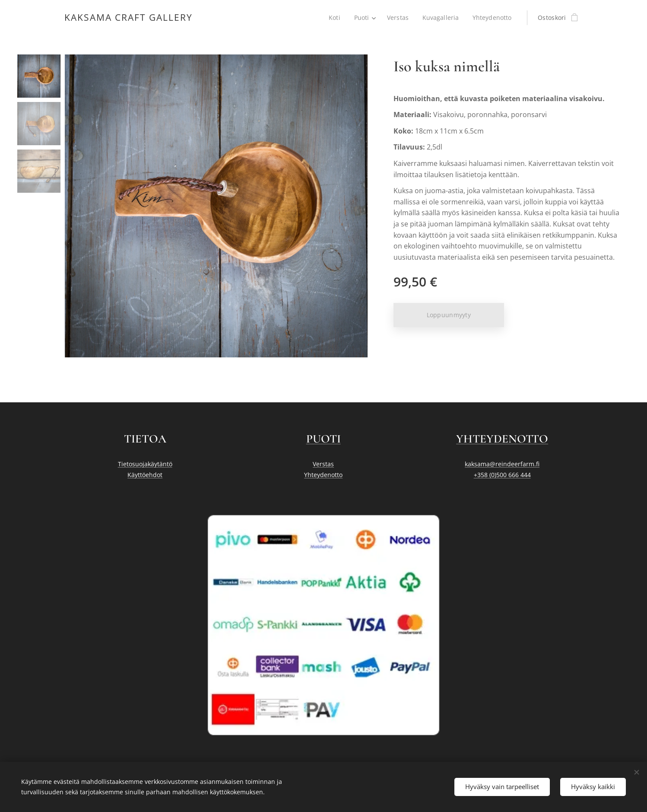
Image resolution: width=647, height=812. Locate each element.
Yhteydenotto (323, 475)
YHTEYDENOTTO (502, 439)
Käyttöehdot (145, 475)
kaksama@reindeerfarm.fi (502, 464)
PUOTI (323, 439)
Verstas (323, 464)
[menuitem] (334, 18)
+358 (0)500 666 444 (502, 475)
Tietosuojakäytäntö (145, 464)
